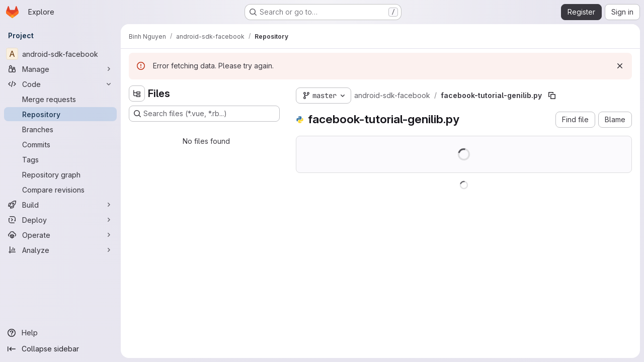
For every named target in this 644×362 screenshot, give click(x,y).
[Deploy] (60, 220)
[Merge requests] (60, 99)
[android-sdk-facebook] (60, 54)
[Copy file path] (552, 96)
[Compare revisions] (60, 190)
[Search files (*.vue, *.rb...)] (204, 114)
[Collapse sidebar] (60, 349)
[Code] (60, 84)
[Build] (60, 205)
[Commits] (60, 144)
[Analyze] (60, 250)
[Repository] (60, 114)
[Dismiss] (620, 66)
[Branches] (60, 129)
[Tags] (60, 159)
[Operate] (60, 235)
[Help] (60, 333)
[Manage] (60, 69)
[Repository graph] (60, 174)
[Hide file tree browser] (137, 94)
